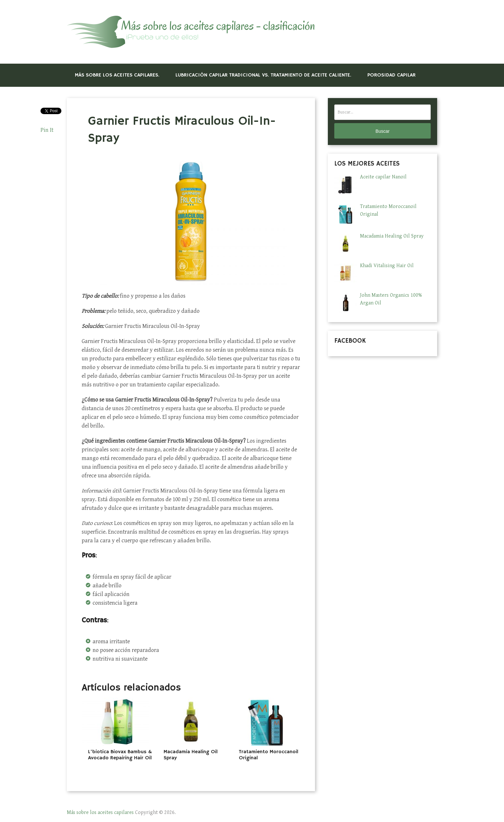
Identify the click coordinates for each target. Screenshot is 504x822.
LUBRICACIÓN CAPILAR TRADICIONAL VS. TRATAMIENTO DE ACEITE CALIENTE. (263, 75)
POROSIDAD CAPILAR (392, 75)
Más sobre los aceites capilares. (117, 75)
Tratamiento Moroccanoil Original (269, 755)
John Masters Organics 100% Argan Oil (391, 299)
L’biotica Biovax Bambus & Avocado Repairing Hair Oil (120, 755)
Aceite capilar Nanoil (383, 177)
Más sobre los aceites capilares (100, 813)
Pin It (47, 130)
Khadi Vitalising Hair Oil (387, 266)
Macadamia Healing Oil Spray (191, 755)
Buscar (382, 131)
